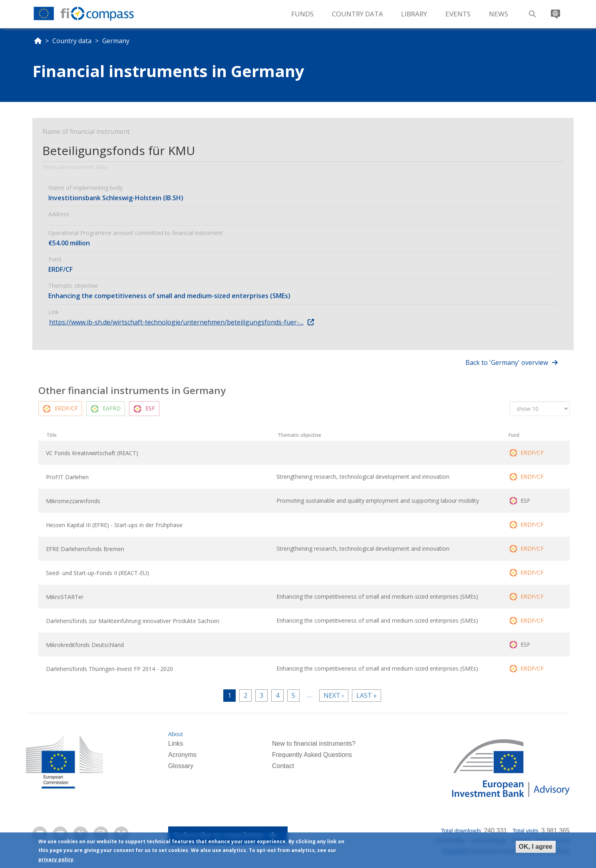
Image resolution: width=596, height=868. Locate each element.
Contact (283, 766)
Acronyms (182, 755)
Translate (554, 11)
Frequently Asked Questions (312, 755)
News (499, 14)
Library (414, 14)
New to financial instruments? (314, 744)
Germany (116, 41)
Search (531, 11)
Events (458, 14)
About (176, 734)
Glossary (181, 766)
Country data (72, 41)
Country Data (358, 14)
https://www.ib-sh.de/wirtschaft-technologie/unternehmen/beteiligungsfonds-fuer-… (176, 322)
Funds (302, 14)
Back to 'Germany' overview (507, 362)
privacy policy (56, 860)
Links (176, 744)
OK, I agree (536, 847)
